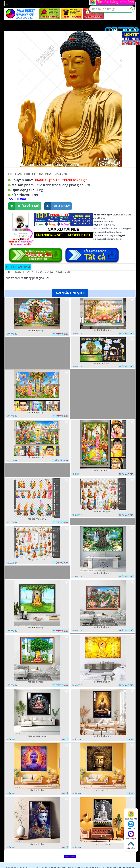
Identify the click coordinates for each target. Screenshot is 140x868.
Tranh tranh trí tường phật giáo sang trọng (103, 790)
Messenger (131, 835)
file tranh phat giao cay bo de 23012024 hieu (103, 573)
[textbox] (112, 9)
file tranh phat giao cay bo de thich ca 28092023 (37, 682)
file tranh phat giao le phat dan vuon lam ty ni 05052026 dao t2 (103, 471)
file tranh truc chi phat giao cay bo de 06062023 (103, 682)
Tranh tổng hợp (75, 180)
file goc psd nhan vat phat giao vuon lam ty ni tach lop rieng (37, 559)
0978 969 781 (131, 815)
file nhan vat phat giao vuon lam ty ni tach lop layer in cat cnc (103, 512)
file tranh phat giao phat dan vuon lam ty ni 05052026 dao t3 (37, 413)
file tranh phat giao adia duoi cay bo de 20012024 (37, 628)
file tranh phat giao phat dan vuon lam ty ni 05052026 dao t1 (37, 457)
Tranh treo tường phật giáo (103, 844)
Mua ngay (57, 206)
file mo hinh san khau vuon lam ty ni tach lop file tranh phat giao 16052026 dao (103, 363)
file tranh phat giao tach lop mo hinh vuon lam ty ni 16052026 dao (37, 331)
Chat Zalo (131, 825)
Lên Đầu (131, 845)
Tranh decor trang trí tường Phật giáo (37, 736)
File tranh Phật (37, 790)
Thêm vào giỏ (24, 206)
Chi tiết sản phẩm (18, 267)
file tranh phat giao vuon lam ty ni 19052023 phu (103, 627)
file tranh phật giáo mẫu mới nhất (103, 736)
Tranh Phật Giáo (47, 180)
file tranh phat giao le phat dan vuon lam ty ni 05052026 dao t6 (103, 330)
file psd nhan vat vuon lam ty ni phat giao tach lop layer (37, 519)
